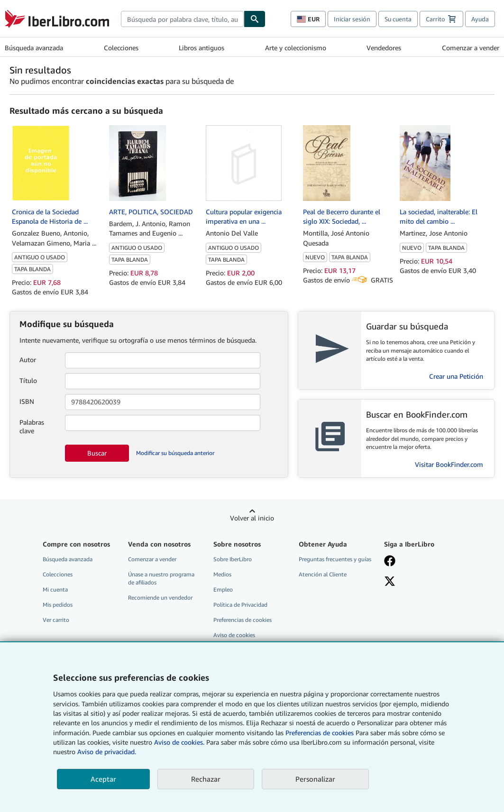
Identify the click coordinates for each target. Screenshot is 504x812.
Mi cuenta (55, 589)
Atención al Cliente (323, 574)
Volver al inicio (252, 518)
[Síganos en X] (421, 582)
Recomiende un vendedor (160, 598)
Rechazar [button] (206, 779)
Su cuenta (398, 19)
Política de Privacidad (240, 605)
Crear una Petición (456, 376)
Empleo (223, 589)
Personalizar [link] (315, 779)
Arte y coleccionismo (296, 48)
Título (28, 380)
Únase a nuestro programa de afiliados (161, 578)
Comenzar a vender (471, 48)
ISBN (27, 401)
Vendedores (384, 48)
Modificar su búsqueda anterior (175, 453)
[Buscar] (255, 19)
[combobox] (182, 19)
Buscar (97, 453)
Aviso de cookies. (179, 742)
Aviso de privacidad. (107, 752)
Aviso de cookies (234, 635)
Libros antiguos (202, 48)
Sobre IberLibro (233, 559)
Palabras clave (32, 426)
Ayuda (480, 19)
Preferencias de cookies (320, 733)
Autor (28, 360)
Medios (222, 574)
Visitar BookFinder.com (449, 464)
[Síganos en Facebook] (421, 562)
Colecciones (121, 48)
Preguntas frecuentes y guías (335, 559)
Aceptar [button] (103, 779)
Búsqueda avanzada (34, 48)
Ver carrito (56, 620)
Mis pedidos (58, 605)
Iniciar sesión (352, 19)
